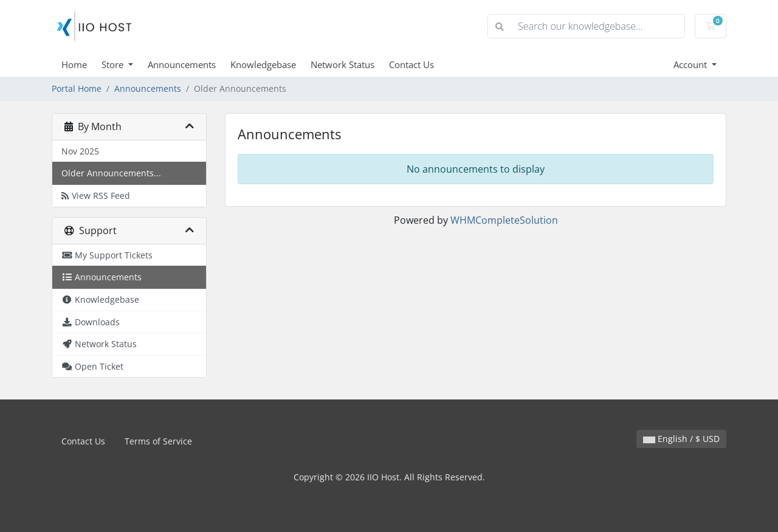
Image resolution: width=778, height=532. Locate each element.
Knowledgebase (263, 64)
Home (74, 64)
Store (114, 64)
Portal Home (77, 88)
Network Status (343, 64)
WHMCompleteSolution (504, 220)
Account (691, 64)
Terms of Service (158, 441)
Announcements (182, 64)
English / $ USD (681, 439)
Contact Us (411, 64)
